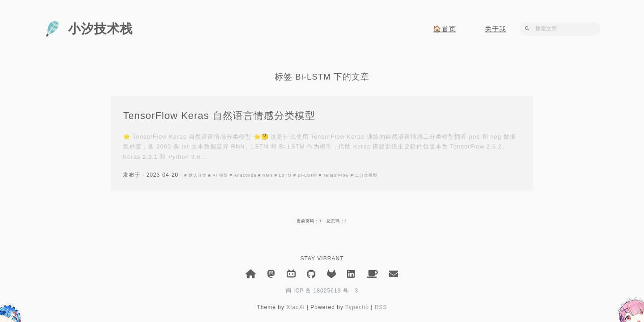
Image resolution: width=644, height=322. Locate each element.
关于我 (496, 29)
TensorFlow (337, 176)
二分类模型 (368, 176)
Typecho (357, 307)
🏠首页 (445, 29)
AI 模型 (222, 176)
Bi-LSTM (309, 176)
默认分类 (199, 176)
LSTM (287, 176)
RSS (381, 307)
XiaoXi (295, 307)
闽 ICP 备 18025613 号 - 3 (322, 291)
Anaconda (246, 176)
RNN (269, 176)
